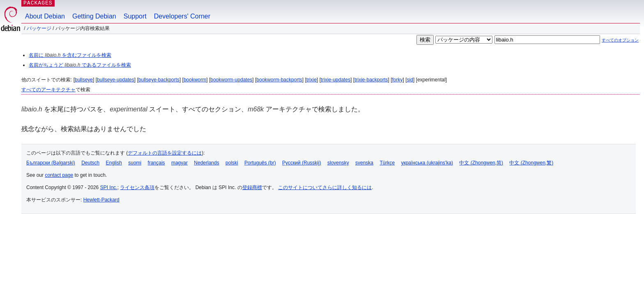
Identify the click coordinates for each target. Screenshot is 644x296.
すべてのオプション (620, 40)
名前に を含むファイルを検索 (70, 55)
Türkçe (387, 163)
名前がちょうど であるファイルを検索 (80, 65)
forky (398, 80)
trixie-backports (371, 80)
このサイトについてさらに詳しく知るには (325, 187)
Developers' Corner (182, 16)
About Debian (45, 16)
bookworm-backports (279, 80)
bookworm (195, 80)
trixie (312, 80)
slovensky (338, 163)
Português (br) (260, 163)
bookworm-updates (231, 80)
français (156, 163)
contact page (59, 175)
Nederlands (206, 163)
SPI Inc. (109, 187)
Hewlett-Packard (101, 200)
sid (410, 80)
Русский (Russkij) (302, 163)
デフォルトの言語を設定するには (165, 153)
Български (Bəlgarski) (51, 163)
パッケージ (39, 28)
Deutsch (90, 163)
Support (135, 16)
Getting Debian (94, 16)
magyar (179, 163)
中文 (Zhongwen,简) (481, 163)
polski (232, 163)
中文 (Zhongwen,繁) (531, 163)
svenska (364, 163)
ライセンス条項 (137, 187)
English (114, 163)
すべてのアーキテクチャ (48, 90)
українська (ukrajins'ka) (427, 163)
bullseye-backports (159, 80)
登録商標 (252, 187)
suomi (135, 163)
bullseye (84, 80)
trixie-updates (336, 80)
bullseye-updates (116, 80)
